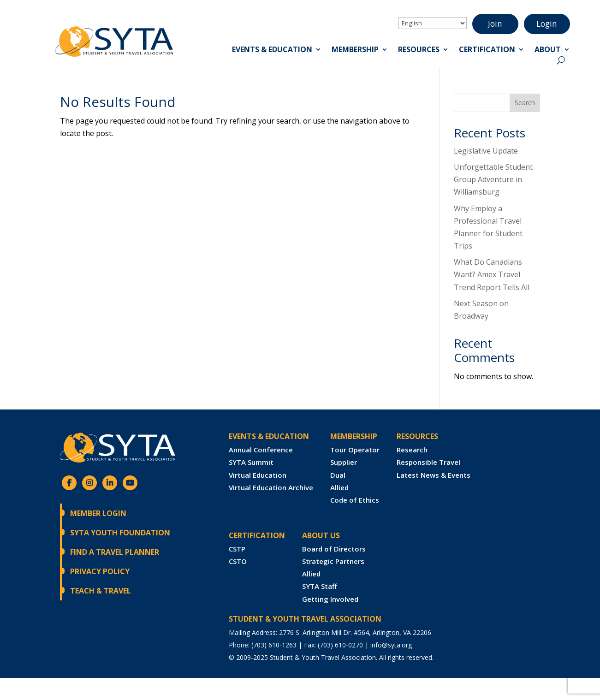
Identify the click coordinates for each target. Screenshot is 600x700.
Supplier (344, 462)
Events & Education (272, 51)
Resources (419, 51)
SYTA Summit (251, 462)
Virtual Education (258, 475)
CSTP (237, 549)
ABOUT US (321, 535)
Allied (339, 487)
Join (495, 24)
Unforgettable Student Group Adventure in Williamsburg (493, 179)
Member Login (98, 513)
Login (547, 24)
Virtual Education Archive (271, 487)
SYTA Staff (320, 586)
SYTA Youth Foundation (120, 533)
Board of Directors (334, 549)
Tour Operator (355, 450)
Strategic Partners (333, 561)
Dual (338, 475)
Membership (355, 51)
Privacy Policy (100, 571)
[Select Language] (433, 23)
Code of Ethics (355, 500)
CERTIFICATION (257, 535)
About (548, 51)
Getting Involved (330, 599)
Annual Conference (261, 450)
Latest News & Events (434, 475)
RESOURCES (417, 436)
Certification (487, 51)
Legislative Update (486, 151)
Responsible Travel (428, 462)
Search (525, 103)
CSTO (238, 561)
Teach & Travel (101, 591)
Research (412, 450)
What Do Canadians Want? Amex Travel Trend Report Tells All (492, 274)
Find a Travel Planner (115, 552)
